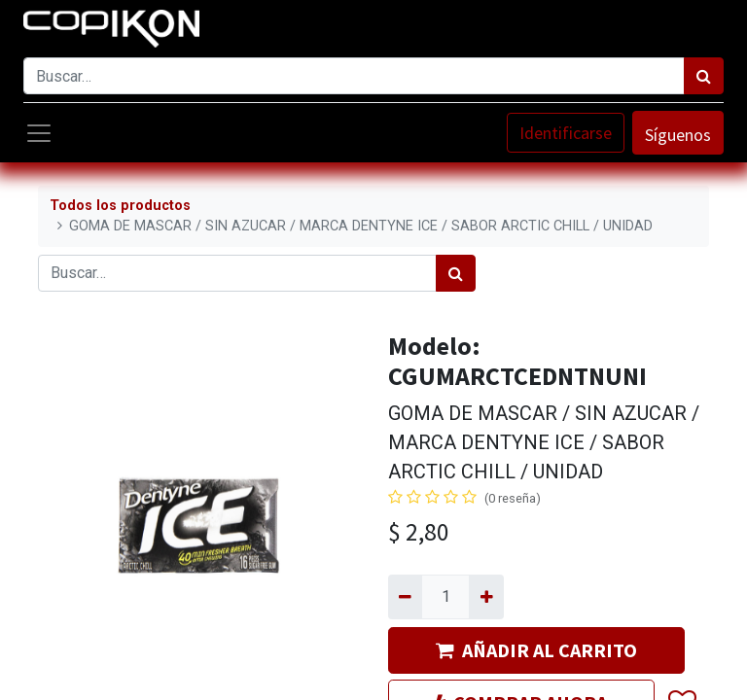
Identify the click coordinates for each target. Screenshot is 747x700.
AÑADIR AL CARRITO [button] (536, 650)
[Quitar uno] (405, 597)
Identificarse (566, 133)
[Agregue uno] (486, 597)
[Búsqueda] (704, 76)
